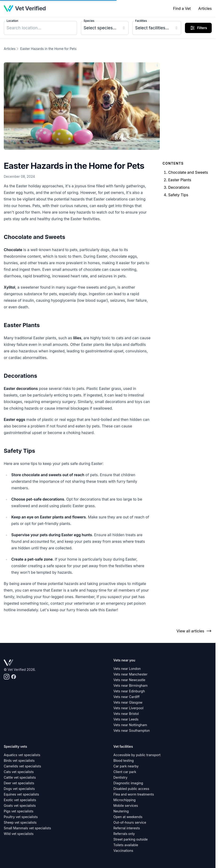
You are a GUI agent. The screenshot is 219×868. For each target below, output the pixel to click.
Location (12, 21)
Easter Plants (180, 180)
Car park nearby (126, 766)
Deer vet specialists (19, 783)
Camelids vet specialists (22, 766)
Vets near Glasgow (128, 702)
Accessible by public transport (137, 755)
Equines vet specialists (21, 794)
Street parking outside (131, 839)
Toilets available (126, 845)
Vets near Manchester (131, 674)
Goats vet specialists (20, 806)
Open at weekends (128, 817)
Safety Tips (178, 195)
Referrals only (124, 834)
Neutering (121, 811)
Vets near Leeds (126, 719)
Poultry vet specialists (21, 817)
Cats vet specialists (19, 772)
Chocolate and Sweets (188, 172)
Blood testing (124, 760)
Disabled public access (131, 789)
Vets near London (127, 669)
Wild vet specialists (19, 834)
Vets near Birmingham (131, 685)
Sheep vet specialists (20, 822)
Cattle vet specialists (20, 777)
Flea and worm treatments (134, 794)
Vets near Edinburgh (129, 691)
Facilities (141, 21)
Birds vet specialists (19, 760)
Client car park (125, 772)
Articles (205, 8)
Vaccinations (123, 851)
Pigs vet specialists (19, 811)
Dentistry (121, 777)
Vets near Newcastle (129, 680)
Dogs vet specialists (19, 789)
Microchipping (125, 800)
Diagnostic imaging (128, 783)
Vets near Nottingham (130, 725)
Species (89, 21)
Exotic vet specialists (20, 800)
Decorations (179, 187)
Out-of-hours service (130, 822)
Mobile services (126, 806)
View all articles (194, 631)
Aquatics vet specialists (22, 755)
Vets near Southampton (132, 730)
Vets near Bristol (126, 714)
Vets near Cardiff (127, 697)
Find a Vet (182, 8)
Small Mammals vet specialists (27, 828)
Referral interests (127, 828)
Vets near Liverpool (129, 708)
